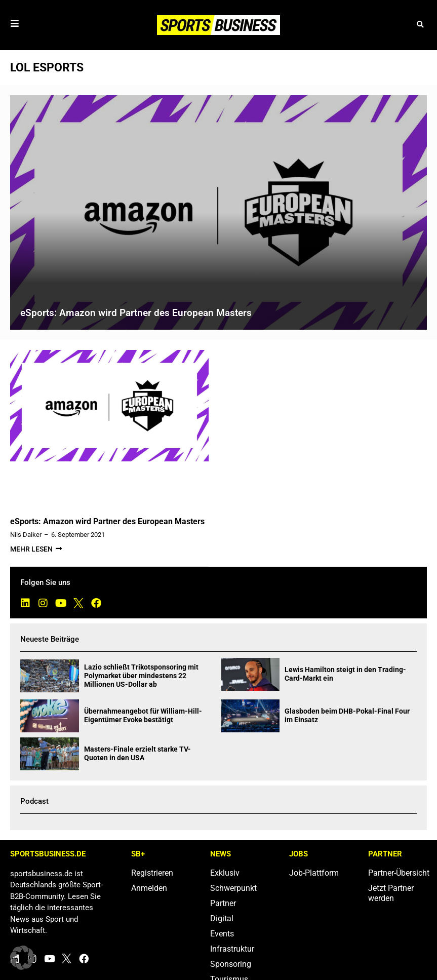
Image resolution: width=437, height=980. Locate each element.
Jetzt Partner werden (391, 893)
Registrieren (152, 873)
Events (222, 934)
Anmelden (149, 888)
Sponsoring (231, 964)
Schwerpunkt (233, 888)
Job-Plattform (314, 873)
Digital (222, 918)
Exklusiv (225, 873)
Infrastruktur (232, 949)
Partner (223, 903)
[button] (421, 25)
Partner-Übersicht (398, 873)
